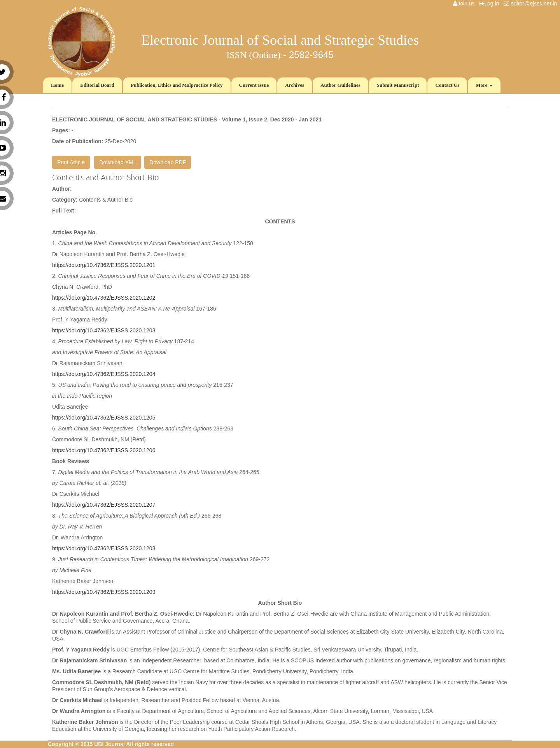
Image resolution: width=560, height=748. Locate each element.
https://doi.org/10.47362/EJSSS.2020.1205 (104, 418)
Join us (465, 4)
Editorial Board (97, 85)
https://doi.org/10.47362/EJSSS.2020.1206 (104, 450)
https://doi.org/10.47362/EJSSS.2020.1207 (104, 505)
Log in (491, 4)
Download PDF (168, 162)
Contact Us (447, 85)
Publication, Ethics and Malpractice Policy (177, 85)
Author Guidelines (340, 85)
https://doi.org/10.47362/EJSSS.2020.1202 (104, 298)
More (484, 85)
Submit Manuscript (398, 85)
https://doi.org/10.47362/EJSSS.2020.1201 (104, 265)
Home (57, 85)
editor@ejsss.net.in (532, 4)
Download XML (118, 162)
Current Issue (254, 85)
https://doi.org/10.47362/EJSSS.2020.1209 (104, 592)
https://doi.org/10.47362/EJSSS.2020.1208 (104, 548)
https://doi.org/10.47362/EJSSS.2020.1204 (104, 374)
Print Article (71, 162)
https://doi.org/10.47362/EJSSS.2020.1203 (104, 330)
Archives (295, 85)
